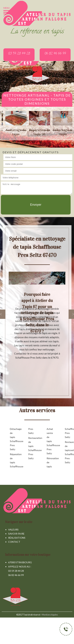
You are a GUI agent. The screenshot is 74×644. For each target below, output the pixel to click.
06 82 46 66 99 (16, 575)
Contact (14, 542)
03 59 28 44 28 (16, 571)
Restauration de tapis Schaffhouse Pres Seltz (32, 448)
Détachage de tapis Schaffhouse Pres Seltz (14, 439)
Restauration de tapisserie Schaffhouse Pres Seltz (69, 452)
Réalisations (17, 538)
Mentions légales (50, 615)
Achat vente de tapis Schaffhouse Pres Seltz (50, 441)
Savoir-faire (16, 534)
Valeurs (13, 530)
